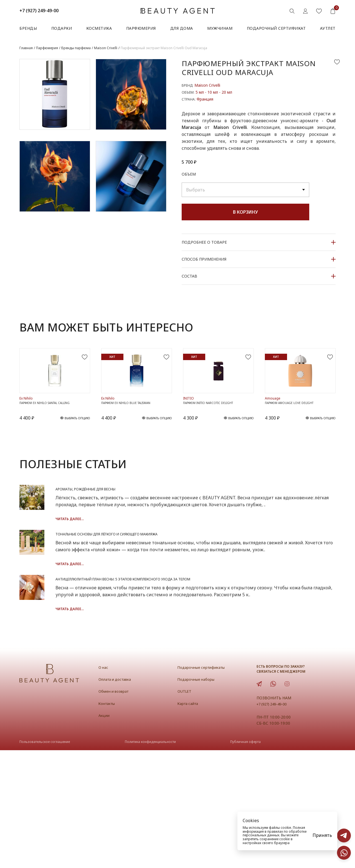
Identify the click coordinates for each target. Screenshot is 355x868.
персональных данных (261, 835)
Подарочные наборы (199, 797)
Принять (322, 835)
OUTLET (186, 809)
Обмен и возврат (116, 809)
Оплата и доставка (118, 797)
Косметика (99, 28)
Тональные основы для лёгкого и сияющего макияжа (208, 602)
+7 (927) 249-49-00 (39, 11)
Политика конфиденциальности (150, 860)
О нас (104, 785)
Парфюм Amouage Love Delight (295, 445)
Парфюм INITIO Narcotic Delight (215, 445)
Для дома (182, 28)
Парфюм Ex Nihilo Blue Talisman (132, 445)
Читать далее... (145, 570)
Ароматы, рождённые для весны (177, 533)
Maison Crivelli (207, 85)
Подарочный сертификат (276, 28)
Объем (189, 174)
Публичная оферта (245, 860)
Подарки (62, 28)
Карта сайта (190, 821)
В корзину (245, 212)
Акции (105, 833)
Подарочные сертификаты (205, 785)
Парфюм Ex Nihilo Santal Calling (51, 445)
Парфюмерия (141, 28)
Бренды (28, 28)
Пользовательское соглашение (45, 860)
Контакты (109, 821)
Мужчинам (220, 28)
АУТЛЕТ (328, 28)
